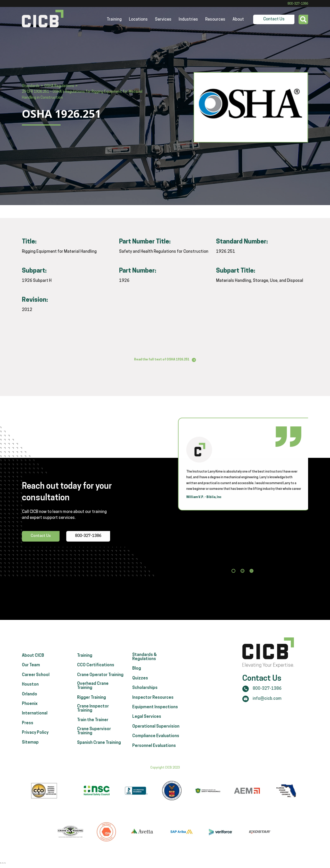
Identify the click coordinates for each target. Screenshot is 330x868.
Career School (36, 681)
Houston (30, 691)
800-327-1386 (298, 4)
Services (163, 20)
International (35, 720)
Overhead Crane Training (93, 692)
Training (114, 20)
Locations (138, 20)
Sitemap (30, 749)
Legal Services (147, 723)
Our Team (31, 672)
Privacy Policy (35, 739)
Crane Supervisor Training (94, 737)
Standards (31, 86)
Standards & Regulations (145, 663)
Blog (137, 675)
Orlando (30, 701)
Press (28, 729)
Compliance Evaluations (156, 742)
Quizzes (140, 685)
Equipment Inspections (155, 713)
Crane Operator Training (100, 681)
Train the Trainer (93, 727)
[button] (233, 574)
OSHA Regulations (59, 86)
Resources (215, 20)
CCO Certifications (96, 672)
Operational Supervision (156, 733)
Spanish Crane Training (99, 749)
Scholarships (145, 694)
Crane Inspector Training (93, 715)
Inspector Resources (153, 704)
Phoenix (30, 710)
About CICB (33, 662)
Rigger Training (92, 704)
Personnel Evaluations (154, 752)
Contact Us (274, 19)
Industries (188, 20)
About (238, 20)
